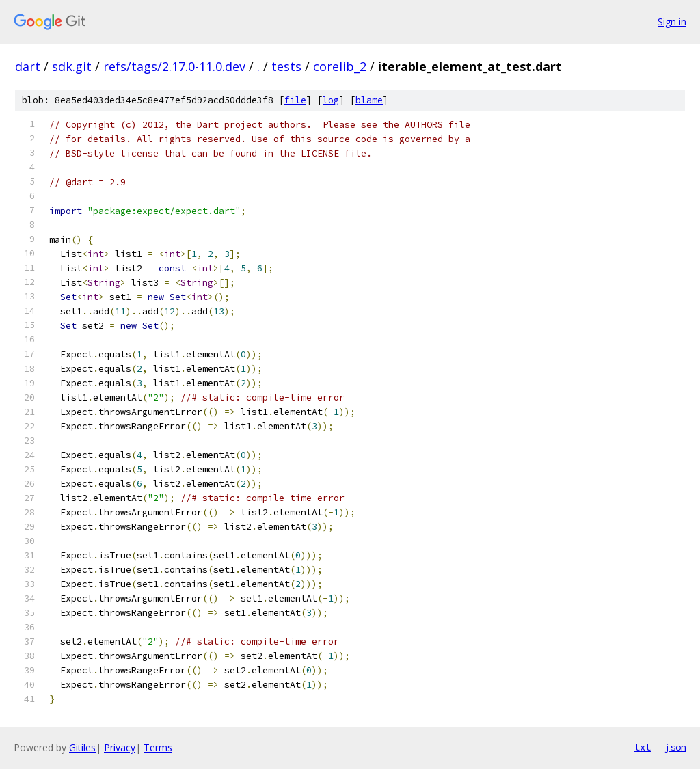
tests (286, 66)
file (295, 100)
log (331, 100)
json (675, 747)
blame (369, 100)
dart (28, 66)
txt (643, 747)
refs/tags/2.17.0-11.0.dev (174, 66)
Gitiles (82, 747)
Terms (158, 747)
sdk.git (72, 66)
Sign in (672, 22)
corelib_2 (340, 66)
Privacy (120, 747)
